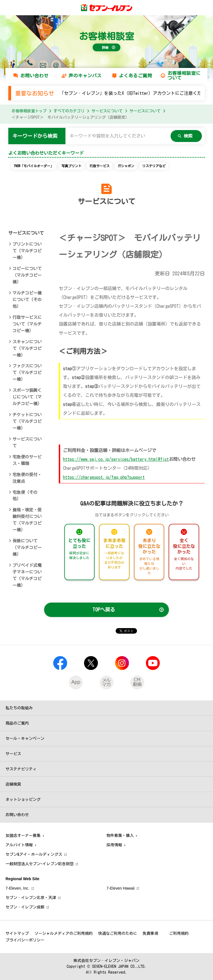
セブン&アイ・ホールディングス (34, 854)
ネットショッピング (23, 799)
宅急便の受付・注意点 (27, 478)
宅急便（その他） (25, 496)
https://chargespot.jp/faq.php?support (104, 477)
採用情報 (114, 845)
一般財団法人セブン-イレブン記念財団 (40, 864)
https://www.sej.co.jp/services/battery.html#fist (116, 459)
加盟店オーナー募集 (23, 836)
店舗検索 (13, 784)
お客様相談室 (106, 36)
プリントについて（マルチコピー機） (27, 251)
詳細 (105, 47)
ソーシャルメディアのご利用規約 (64, 933)
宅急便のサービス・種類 (27, 460)
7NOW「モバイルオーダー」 (34, 166)
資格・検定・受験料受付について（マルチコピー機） (27, 520)
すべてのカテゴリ (69, 111)
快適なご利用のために (118, 933)
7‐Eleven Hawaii (121, 888)
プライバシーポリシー (25, 940)
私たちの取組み (19, 708)
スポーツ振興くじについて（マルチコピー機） (27, 397)
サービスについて (107, 111)
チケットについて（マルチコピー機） (27, 421)
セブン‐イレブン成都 (25, 907)
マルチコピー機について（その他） (27, 300)
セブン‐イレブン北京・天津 (31, 898)
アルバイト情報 (19, 845)
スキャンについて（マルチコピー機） (27, 348)
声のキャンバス (85, 76)
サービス (13, 754)
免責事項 (150, 933)
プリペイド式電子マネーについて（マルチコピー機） (27, 575)
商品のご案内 (17, 723)
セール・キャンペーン (25, 738)
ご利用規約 (179, 933)
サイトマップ (17, 933)
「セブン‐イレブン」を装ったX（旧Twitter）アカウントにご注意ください (135, 93)
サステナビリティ (21, 769)
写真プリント (72, 166)
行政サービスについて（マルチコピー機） (27, 324)
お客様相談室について (184, 75)
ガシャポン (126, 166)
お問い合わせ (34, 76)
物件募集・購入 (120, 836)
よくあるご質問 (135, 76)
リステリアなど (154, 166)
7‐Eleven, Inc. (17, 888)
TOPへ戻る (104, 610)
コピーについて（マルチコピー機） (27, 275)
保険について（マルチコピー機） (27, 548)
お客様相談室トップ (29, 111)
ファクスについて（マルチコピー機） (27, 373)
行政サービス (100, 166)
